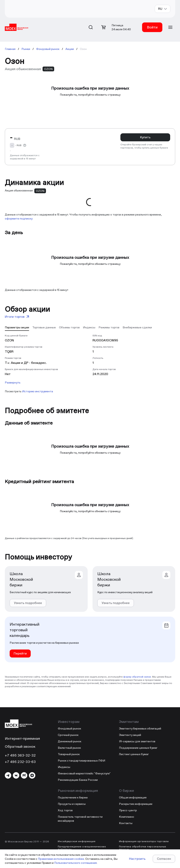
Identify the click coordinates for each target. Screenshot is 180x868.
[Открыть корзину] (104, 27)
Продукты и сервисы (72, 804)
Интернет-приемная (22, 738)
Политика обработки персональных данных (143, 848)
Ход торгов (65, 810)
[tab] (17, 327)
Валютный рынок (69, 748)
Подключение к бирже (73, 797)
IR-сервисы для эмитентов (137, 741)
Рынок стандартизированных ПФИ (81, 761)
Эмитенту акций (130, 735)
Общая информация (133, 797)
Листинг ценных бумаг (134, 754)
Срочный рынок (68, 735)
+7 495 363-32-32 (20, 755)
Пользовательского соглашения (75, 863)
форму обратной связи (137, 677)
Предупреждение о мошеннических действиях (82, 848)
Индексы (64, 767)
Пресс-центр (128, 810)
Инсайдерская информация (77, 841)
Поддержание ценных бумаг (138, 748)
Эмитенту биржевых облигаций (140, 728)
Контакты (126, 823)
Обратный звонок (20, 746)
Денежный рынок (70, 741)
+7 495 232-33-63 (20, 762)
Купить (145, 137)
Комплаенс (127, 817)
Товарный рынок (69, 754)
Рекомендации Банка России (78, 780)
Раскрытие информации (136, 804)
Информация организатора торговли (144, 841)
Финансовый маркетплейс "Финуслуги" (84, 773)
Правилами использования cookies (61, 859)
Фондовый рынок (69, 728)
